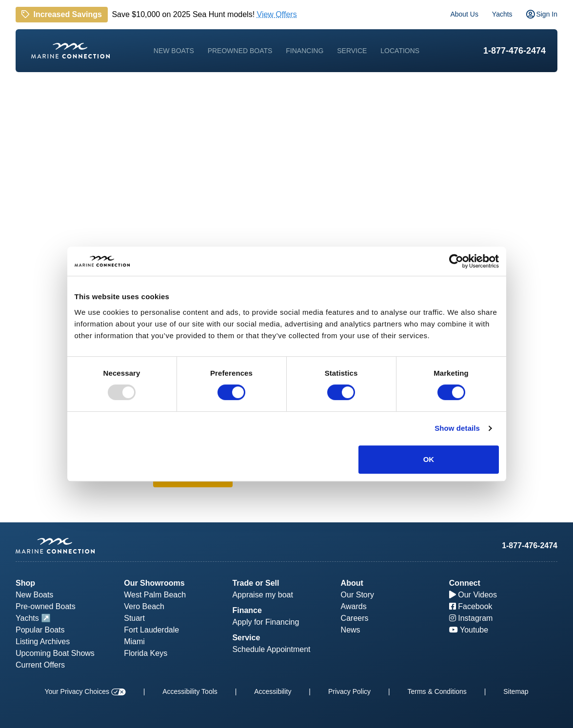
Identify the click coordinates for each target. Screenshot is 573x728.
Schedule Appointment (271, 649)
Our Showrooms (154, 583)
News (351, 630)
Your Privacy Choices (85, 691)
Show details (457, 428)
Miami (134, 642)
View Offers (277, 14)
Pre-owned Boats (46, 606)
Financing (305, 51)
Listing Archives (43, 642)
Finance (247, 610)
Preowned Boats (240, 51)
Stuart (134, 618)
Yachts (502, 14)
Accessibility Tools (190, 691)
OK (429, 459)
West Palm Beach (155, 595)
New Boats (174, 51)
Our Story (357, 595)
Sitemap (516, 691)
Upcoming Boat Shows (55, 653)
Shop (25, 583)
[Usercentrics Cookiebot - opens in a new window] (456, 261)
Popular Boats (40, 630)
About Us (464, 14)
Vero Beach (144, 606)
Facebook (471, 606)
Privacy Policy (349, 691)
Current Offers (40, 665)
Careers (355, 618)
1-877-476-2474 (514, 51)
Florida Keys (146, 653)
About (352, 583)
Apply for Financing (266, 622)
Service (352, 51)
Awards (354, 606)
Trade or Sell (256, 583)
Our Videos (473, 595)
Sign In (542, 14)
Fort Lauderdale (151, 630)
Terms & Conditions (437, 691)
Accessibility (273, 691)
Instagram (471, 618)
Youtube (469, 630)
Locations (400, 51)
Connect (465, 583)
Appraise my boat (263, 595)
